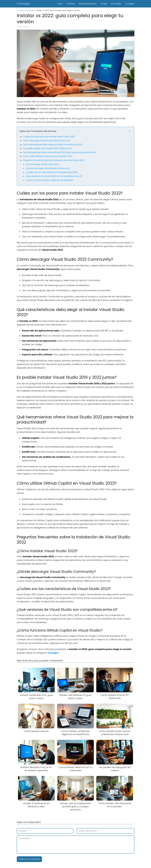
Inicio (60, 4)
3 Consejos (23, 4)
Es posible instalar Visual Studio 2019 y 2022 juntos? (47, 148)
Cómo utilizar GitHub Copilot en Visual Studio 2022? (48, 156)
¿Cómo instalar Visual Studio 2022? (43, 164)
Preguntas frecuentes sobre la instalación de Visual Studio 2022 (54, 160)
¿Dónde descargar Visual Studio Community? (48, 168)
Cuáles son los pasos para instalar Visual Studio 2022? (49, 137)
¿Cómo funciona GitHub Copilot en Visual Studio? (50, 180)
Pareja (104, 4)
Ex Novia (71, 4)
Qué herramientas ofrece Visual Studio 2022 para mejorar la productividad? (60, 152)
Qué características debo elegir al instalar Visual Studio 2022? (53, 145)
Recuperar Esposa (88, 4)
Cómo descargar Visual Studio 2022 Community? (47, 141)
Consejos (130, 4)
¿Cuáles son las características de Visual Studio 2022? (52, 172)
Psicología (116, 4)
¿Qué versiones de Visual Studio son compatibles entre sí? (54, 176)
